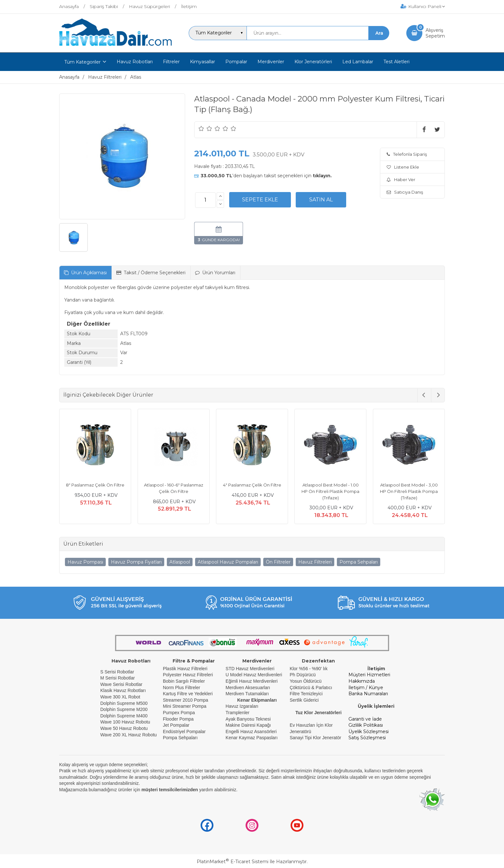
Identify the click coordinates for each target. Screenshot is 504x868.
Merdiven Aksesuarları (248, 688)
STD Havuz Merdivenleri (250, 669)
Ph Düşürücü (303, 675)
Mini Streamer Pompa (185, 706)
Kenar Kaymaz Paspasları (252, 738)
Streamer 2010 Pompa (186, 700)
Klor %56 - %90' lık (309, 669)
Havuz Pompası (85, 562)
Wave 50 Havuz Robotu (125, 728)
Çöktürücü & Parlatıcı (311, 688)
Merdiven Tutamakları (247, 694)
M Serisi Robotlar (117, 678)
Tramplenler (238, 713)
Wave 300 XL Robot (120, 697)
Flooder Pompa (178, 719)
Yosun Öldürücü (306, 681)
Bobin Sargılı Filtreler (184, 681)
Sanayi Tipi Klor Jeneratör (315, 738)
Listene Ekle (403, 167)
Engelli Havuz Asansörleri (251, 732)
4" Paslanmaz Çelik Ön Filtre (252, 485)
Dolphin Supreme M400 (124, 716)
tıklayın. (322, 176)
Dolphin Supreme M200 (125, 709)
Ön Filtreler (278, 562)
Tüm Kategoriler (82, 62)
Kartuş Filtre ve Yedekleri (188, 694)
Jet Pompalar (176, 725)
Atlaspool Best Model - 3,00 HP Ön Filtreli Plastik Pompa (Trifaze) (409, 491)
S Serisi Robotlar (117, 672)
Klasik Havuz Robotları (123, 690)
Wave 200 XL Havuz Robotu (129, 735)
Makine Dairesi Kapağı (248, 725)
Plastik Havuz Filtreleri (185, 669)
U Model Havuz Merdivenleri (254, 675)
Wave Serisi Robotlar (121, 684)
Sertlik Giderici (304, 700)
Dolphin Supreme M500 (124, 703)
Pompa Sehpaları (359, 562)
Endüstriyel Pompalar (184, 732)
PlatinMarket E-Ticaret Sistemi (233, 862)
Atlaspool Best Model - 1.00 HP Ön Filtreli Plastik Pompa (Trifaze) (330, 491)
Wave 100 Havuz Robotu (126, 722)
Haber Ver (401, 180)
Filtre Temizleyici (306, 694)
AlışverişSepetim (435, 33)
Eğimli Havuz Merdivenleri (252, 681)
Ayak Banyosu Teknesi (248, 719)
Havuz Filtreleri (315, 562)
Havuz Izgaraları (242, 706)
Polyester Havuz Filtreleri (188, 675)
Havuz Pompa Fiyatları (136, 562)
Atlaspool (180, 562)
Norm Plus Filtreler (182, 688)
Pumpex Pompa (179, 713)
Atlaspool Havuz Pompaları (228, 562)
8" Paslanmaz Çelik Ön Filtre (95, 485)
